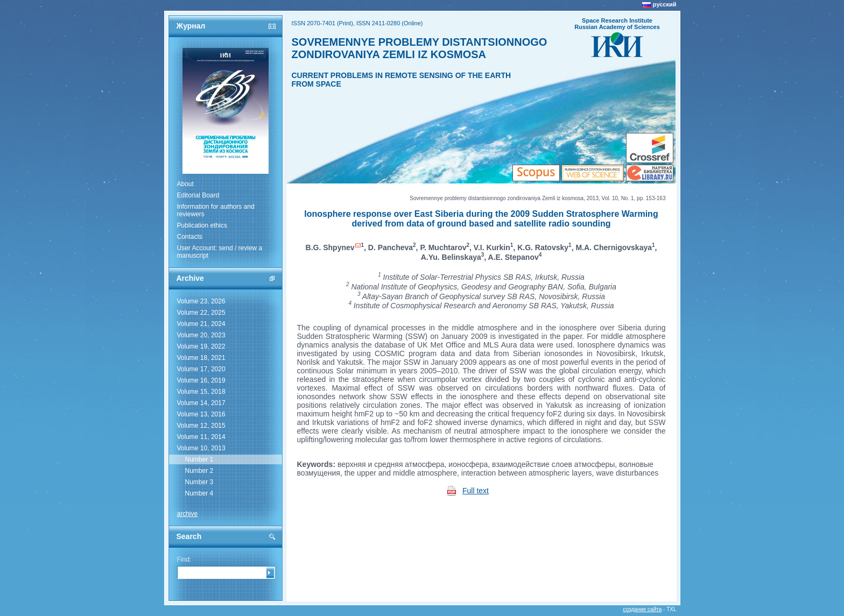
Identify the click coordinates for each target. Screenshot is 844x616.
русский (665, 4)
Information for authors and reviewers (216, 210)
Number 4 (199, 493)
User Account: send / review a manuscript (220, 252)
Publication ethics (202, 225)
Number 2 (199, 471)
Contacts (190, 237)
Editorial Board (198, 195)
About (185, 184)
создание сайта (642, 609)
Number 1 (199, 459)
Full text (476, 491)
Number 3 (199, 482)
